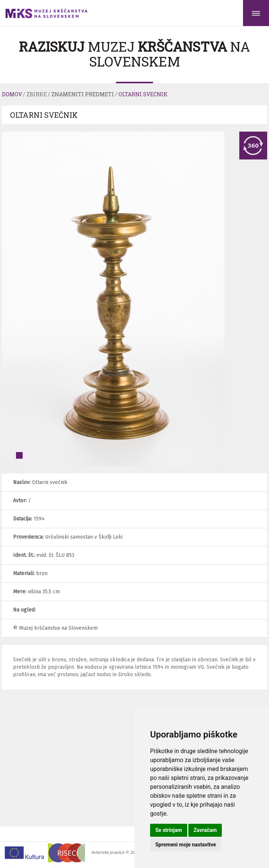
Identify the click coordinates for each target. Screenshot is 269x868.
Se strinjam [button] (169, 830)
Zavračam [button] (205, 830)
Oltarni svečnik (143, 94)
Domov (12, 94)
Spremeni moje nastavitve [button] (186, 845)
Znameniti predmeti (83, 94)
